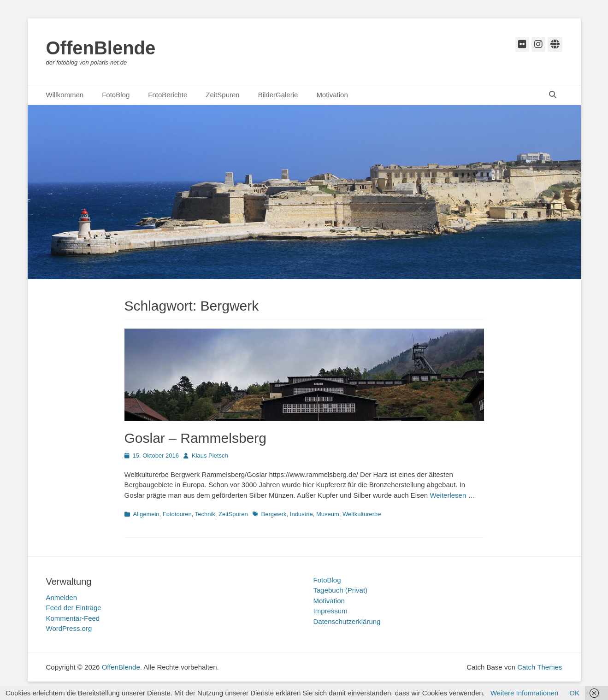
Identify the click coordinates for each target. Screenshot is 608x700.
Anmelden (62, 597)
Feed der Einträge (74, 608)
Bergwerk (274, 514)
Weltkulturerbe (362, 514)
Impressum (331, 611)
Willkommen (65, 95)
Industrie (301, 514)
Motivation (332, 95)
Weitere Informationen (524, 693)
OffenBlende (101, 48)
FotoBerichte (168, 95)
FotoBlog (116, 95)
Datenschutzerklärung (347, 621)
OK (574, 693)
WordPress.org (69, 628)
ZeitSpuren (222, 95)
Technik (205, 514)
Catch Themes (540, 667)
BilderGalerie (278, 95)
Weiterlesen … (452, 495)
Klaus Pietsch (210, 456)
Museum (328, 514)
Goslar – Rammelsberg (195, 438)
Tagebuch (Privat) (341, 590)
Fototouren (177, 514)
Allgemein (146, 514)
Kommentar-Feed (73, 618)
